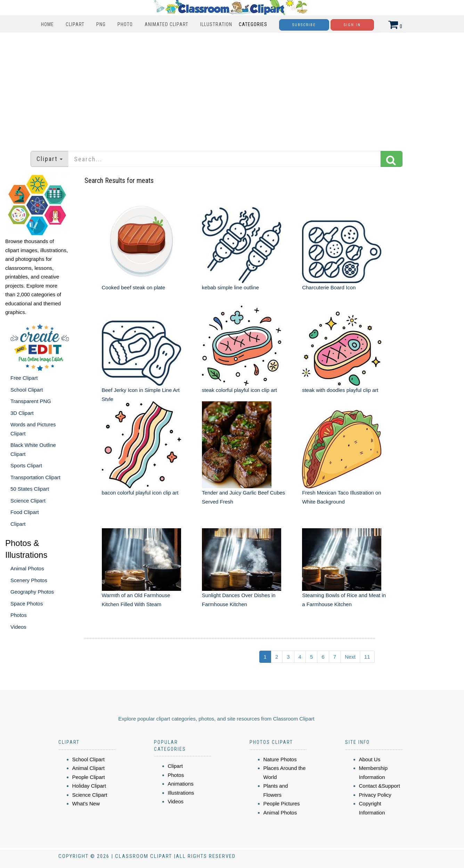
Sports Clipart (26, 465)
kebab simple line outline (230, 287)
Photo (125, 24)
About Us (370, 759)
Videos (18, 627)
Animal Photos (27, 568)
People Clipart (89, 777)
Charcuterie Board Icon (329, 287)
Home (47, 24)
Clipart (75, 24)
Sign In (352, 25)
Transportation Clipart (35, 477)
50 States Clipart (30, 489)
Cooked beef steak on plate (134, 287)
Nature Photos (280, 759)
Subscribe (304, 25)
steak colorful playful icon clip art (239, 390)
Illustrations (181, 793)
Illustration (216, 24)
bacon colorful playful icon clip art (140, 493)
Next (350, 657)
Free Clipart (24, 378)
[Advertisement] (232, 88)
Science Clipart (28, 501)
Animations (181, 784)
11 (367, 657)
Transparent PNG (31, 401)
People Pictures (282, 803)
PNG (101, 24)
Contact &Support (380, 786)
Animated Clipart (166, 24)
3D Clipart (22, 413)
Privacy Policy (375, 795)
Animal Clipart (88, 768)
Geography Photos (32, 592)
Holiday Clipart (89, 786)
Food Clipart (25, 512)
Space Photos (27, 604)
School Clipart (27, 390)
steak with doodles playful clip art (340, 390)
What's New (86, 803)
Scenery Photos (29, 580)
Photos (19, 615)
